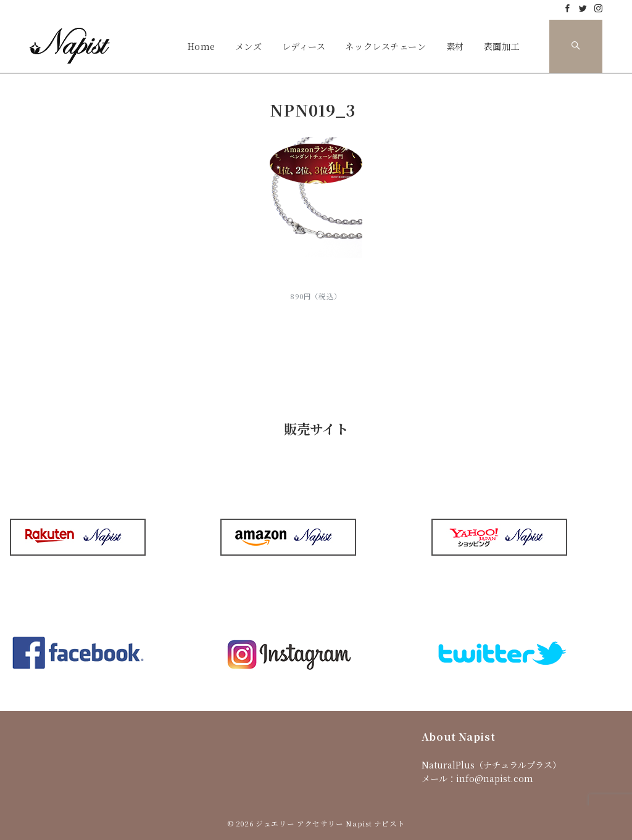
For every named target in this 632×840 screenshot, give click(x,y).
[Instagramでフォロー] (598, 8)
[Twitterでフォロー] (583, 8)
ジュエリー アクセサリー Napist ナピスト (330, 823)
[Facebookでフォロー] (568, 8)
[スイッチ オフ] (576, 46)
